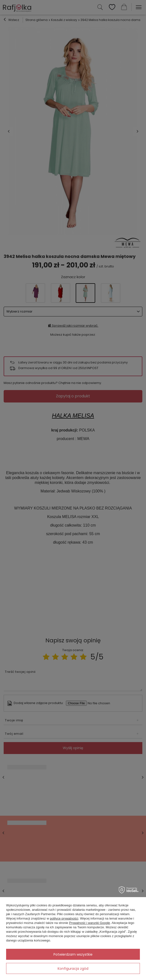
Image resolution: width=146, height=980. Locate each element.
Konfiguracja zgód (73, 969)
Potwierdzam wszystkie (73, 954)
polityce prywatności (64, 918)
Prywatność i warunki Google (90, 923)
